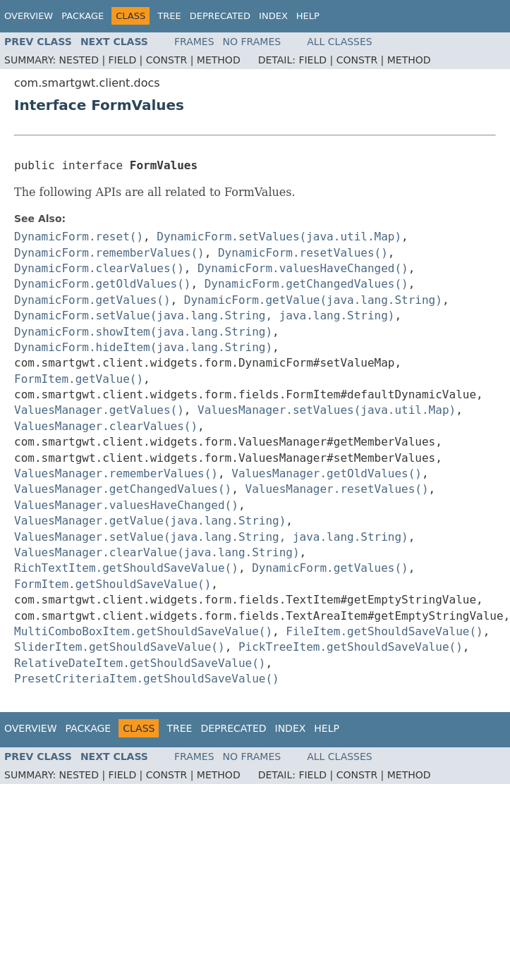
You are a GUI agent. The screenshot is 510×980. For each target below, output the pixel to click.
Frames (194, 42)
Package (83, 16)
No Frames (252, 42)
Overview (29, 16)
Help (308, 16)
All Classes (340, 42)
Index (273, 16)
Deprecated (220, 16)
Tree (169, 16)
